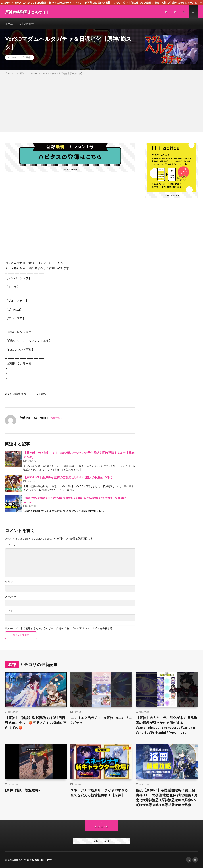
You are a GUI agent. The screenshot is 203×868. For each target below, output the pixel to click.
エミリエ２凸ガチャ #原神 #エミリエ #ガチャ (101, 720)
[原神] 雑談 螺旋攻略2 (23, 790)
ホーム (9, 24)
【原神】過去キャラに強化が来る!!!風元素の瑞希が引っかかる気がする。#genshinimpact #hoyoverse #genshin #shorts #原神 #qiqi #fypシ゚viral (166, 725)
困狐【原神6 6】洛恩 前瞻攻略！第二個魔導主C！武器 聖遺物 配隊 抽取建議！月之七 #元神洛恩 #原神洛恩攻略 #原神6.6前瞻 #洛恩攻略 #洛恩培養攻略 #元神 (167, 797)
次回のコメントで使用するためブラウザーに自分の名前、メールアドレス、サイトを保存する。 (60, 628)
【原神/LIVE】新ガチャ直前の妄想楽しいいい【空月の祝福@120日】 (69, 477)
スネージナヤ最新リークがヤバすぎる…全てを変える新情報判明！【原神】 (100, 793)
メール (10, 596)
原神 (28, 57)
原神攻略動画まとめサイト (42, 860)
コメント (10, 545)
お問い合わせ (26, 24)
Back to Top (101, 826)
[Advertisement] (101, 103)
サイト (9, 611)
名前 (9, 582)
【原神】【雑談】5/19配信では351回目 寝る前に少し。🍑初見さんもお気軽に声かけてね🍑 (36, 723)
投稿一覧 (55, 418)
